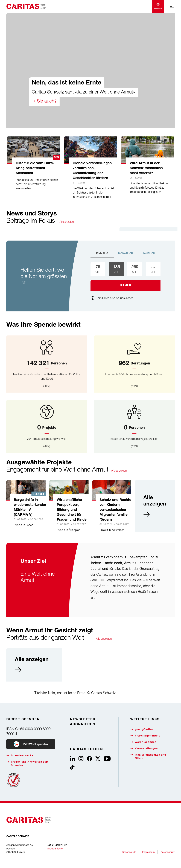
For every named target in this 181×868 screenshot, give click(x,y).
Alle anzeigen (67, 222)
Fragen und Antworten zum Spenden (28, 764)
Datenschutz (168, 852)
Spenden (158, 6)
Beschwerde (129, 852)
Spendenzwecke (20, 756)
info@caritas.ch (56, 848)
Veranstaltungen (144, 748)
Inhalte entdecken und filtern (148, 757)
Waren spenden (143, 742)
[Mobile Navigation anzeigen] (172, 6)
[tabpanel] (125, 276)
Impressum (148, 852)
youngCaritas (142, 729)
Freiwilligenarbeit (145, 736)
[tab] (102, 255)
